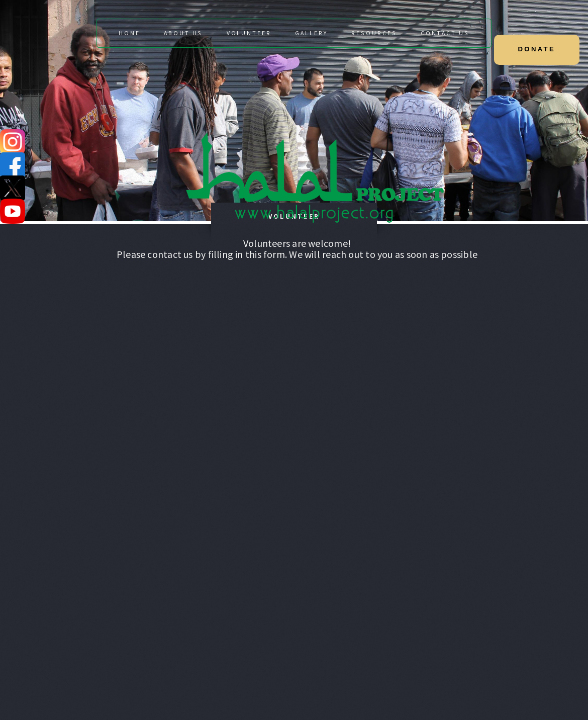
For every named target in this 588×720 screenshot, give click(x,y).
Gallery (311, 33)
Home (129, 33)
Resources (374, 33)
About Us (183, 33)
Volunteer (249, 33)
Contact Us (445, 33)
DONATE (537, 49)
